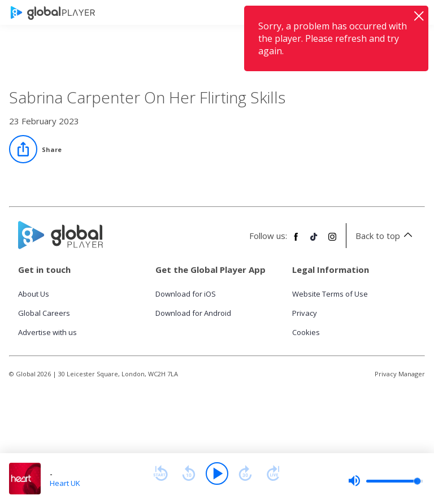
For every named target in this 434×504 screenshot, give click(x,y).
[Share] (35, 149)
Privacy (305, 313)
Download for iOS (186, 294)
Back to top (386, 236)
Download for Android (193, 313)
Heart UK (65, 483)
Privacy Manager (400, 374)
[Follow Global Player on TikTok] (314, 241)
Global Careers (44, 313)
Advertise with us (47, 332)
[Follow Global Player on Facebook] (296, 241)
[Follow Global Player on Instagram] (332, 241)
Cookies (306, 332)
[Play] (217, 473)
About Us (34, 294)
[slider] (385, 481)
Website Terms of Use (330, 294)
